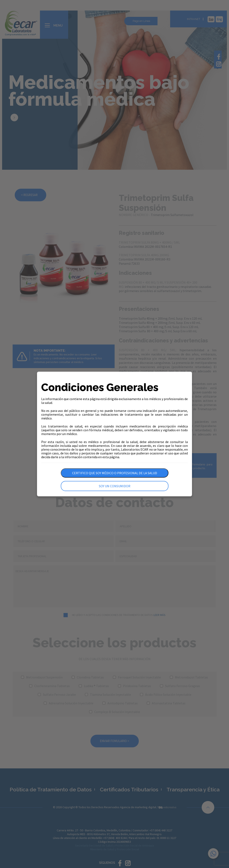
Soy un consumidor (115, 486)
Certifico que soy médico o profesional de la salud (115, 473)
